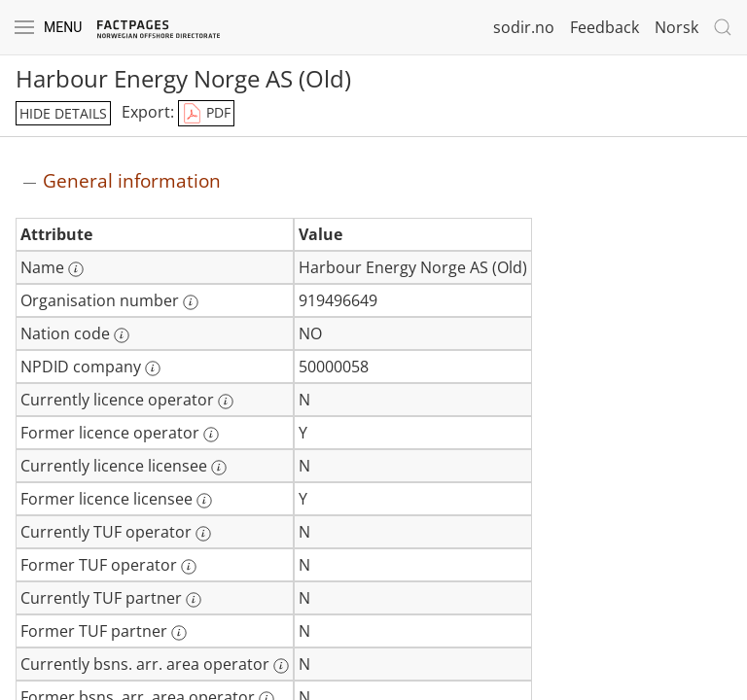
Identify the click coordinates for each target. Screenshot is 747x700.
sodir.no (524, 27)
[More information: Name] (76, 269)
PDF (206, 114)
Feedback (605, 27)
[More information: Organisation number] (191, 302)
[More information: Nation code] (122, 335)
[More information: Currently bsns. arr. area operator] (281, 666)
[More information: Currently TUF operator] (203, 534)
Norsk (676, 27)
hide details (63, 113)
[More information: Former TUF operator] (189, 567)
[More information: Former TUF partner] (179, 633)
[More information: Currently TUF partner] (194, 600)
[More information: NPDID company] (153, 368)
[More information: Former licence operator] (211, 435)
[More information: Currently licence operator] (226, 402)
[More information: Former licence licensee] (204, 501)
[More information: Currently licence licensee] (219, 468)
